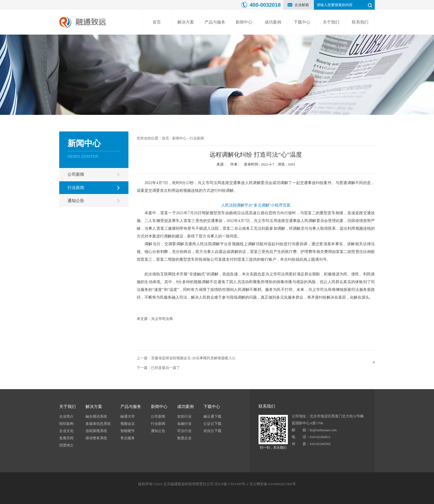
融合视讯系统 (96, 416)
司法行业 (184, 431)
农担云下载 (212, 431)
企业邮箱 (302, 5)
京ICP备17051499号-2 (231, 484)
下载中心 (302, 22)
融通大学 (128, 416)
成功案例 (273, 22)
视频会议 (128, 424)
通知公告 (76, 201)
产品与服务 (215, 22)
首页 (157, 22)
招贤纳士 (66, 445)
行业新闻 (76, 188)
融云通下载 (212, 416)
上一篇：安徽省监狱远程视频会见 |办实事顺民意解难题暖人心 (186, 358)
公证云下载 (212, 424)
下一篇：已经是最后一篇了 (158, 368)
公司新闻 (76, 174)
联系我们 (360, 22)
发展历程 (66, 438)
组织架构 (66, 424)
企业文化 (66, 431)
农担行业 (184, 416)
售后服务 (128, 438)
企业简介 (66, 416)
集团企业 (184, 438)
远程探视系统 (96, 431)
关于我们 (331, 22)
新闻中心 (244, 22)
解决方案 (186, 22)
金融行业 (184, 424)
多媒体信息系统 (98, 424)
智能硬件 (128, 431)
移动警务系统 (96, 438)
